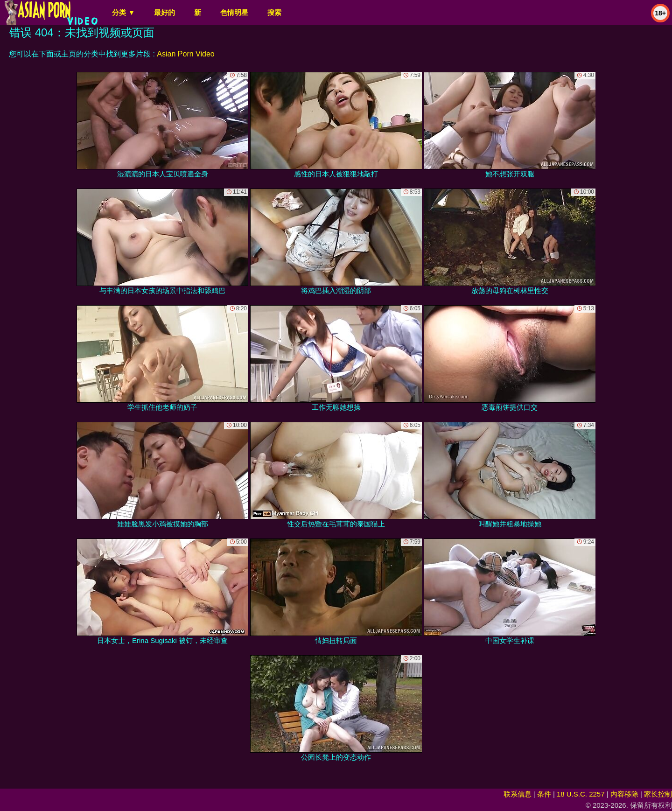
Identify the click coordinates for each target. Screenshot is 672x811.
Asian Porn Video (185, 54)
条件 (544, 794)
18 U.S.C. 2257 (581, 794)
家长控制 (658, 794)
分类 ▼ (123, 12)
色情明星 (234, 12)
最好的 (164, 12)
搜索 (274, 12)
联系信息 (518, 794)
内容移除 (624, 794)
